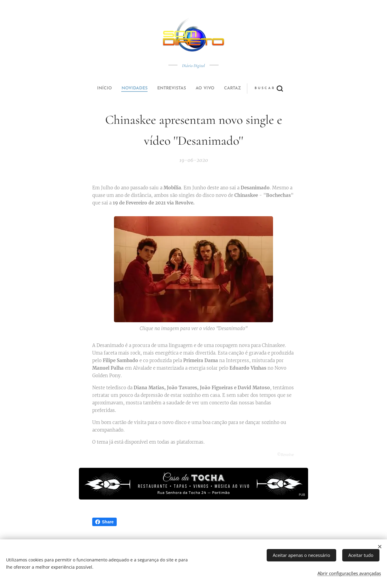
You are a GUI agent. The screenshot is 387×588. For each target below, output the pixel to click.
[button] (216, 88)
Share (104, 522)
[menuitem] (152, 88)
